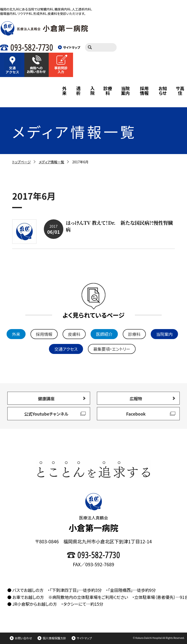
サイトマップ (82, 638)
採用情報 (144, 91)
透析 (78, 91)
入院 (93, 91)
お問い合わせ (21, 638)
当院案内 (125, 91)
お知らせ (163, 91)
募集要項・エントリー (112, 349)
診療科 (108, 91)
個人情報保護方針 (52, 638)
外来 (64, 91)
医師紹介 (104, 334)
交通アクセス (66, 349)
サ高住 (180, 91)
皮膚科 (74, 334)
